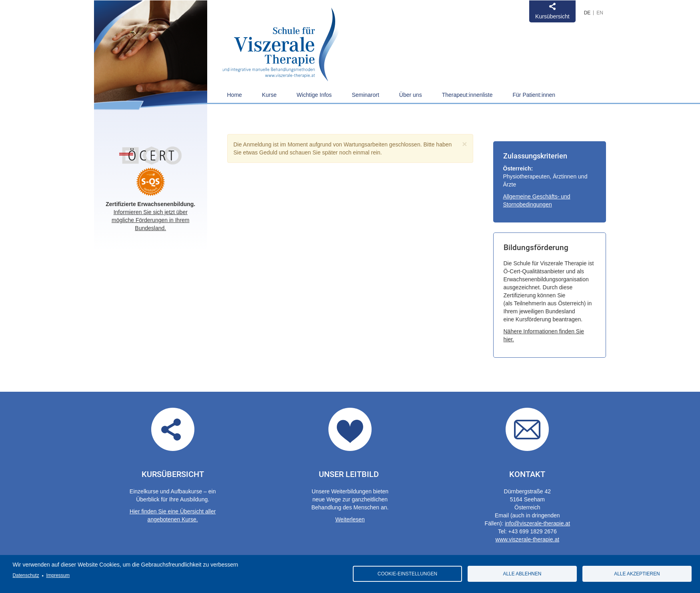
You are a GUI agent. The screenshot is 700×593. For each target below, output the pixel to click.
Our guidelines (350, 429)
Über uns (411, 95)
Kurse (269, 95)
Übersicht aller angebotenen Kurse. (173, 429)
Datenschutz (26, 575)
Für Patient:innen (534, 95)
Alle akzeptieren (637, 574)
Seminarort (365, 95)
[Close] (464, 144)
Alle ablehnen (522, 574)
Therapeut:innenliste (467, 95)
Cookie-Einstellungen (407, 574)
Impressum (58, 575)
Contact (527, 429)
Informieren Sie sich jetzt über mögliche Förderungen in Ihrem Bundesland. (151, 220)
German (587, 13)
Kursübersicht (552, 16)
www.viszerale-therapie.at (528, 539)
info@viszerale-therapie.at (537, 523)
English (600, 13)
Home (235, 95)
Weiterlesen (350, 519)
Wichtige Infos (314, 95)
